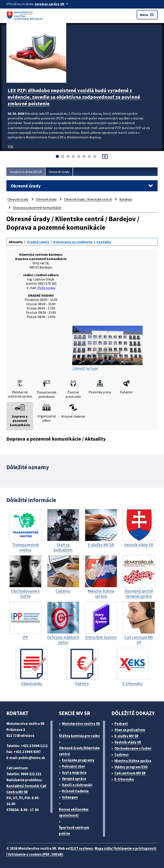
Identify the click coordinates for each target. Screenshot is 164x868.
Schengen (70, 797)
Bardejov (126, 199)
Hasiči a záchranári (77, 785)
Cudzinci (122, 755)
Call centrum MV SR (130, 773)
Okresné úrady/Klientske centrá (79, 751)
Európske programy (78, 760)
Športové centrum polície (74, 830)
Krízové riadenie (75, 791)
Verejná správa (74, 779)
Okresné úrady (59, 172)
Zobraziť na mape (107, 348)
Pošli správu (46, 288)
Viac (11, 146)
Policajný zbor (74, 766)
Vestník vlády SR (128, 742)
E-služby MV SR (126, 736)
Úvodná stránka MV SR (26, 172)
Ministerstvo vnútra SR (81, 724)
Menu (147, 15)
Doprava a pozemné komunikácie (37, 208)
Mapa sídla (103, 848)
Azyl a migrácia (74, 772)
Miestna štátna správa (133, 761)
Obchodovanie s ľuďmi (133, 748)
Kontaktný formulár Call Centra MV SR (26, 789)
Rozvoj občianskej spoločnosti (74, 812)
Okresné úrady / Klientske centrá (88, 199)
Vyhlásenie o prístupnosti (135, 848)
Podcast (121, 724)
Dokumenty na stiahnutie (73, 242)
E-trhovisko (124, 779)
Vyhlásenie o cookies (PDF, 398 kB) (36, 854)
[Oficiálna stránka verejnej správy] (52, 4)
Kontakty (104, 242)
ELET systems (82, 848)
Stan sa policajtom (130, 730)
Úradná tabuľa (38, 242)
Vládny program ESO (131, 767)
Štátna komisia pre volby (79, 736)
